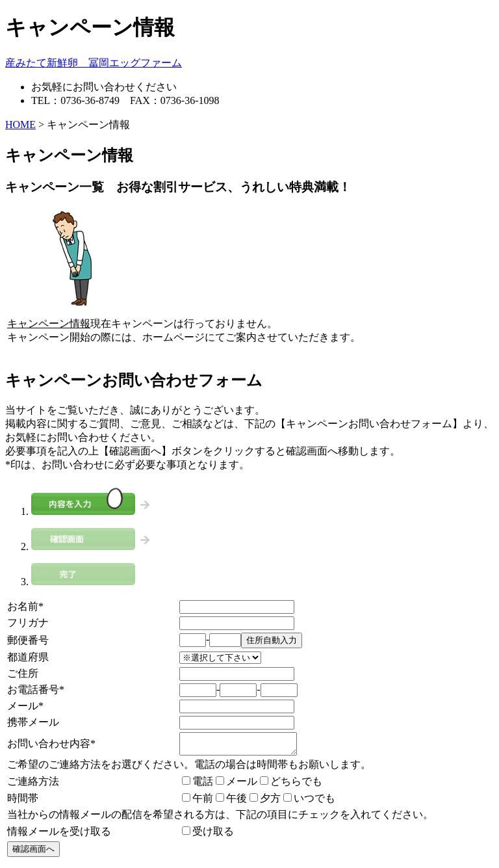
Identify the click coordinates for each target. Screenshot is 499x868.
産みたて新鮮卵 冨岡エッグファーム (94, 63)
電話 (198, 785)
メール (237, 785)
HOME (20, 125)
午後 (231, 802)
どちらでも (291, 785)
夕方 (265, 802)
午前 (198, 802)
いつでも (309, 802)
